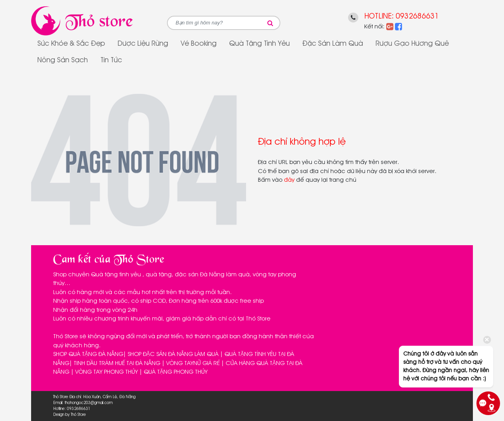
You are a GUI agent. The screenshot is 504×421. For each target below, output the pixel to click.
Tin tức (111, 60)
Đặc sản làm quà (333, 44)
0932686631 (417, 16)
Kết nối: (374, 27)
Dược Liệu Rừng (143, 44)
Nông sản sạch (63, 60)
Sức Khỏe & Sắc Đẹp (71, 44)
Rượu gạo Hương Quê (412, 44)
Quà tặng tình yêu (259, 44)
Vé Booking (199, 44)
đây (289, 180)
